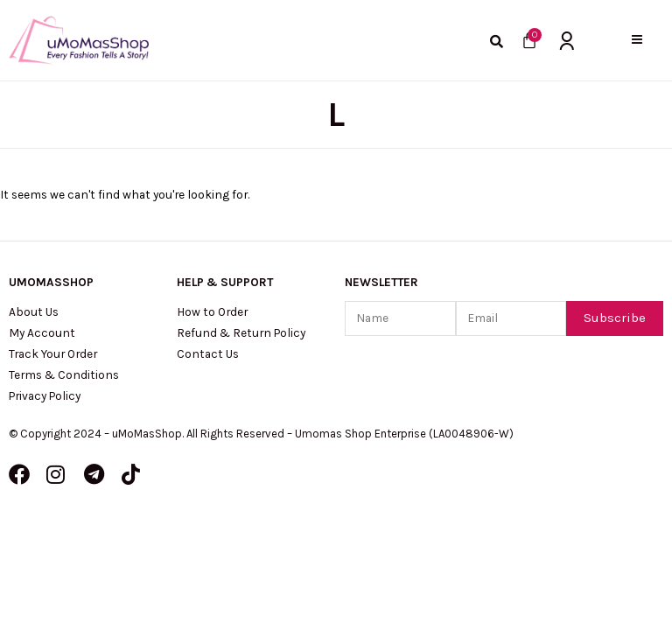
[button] (637, 40)
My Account (42, 332)
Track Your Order (53, 353)
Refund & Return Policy (241, 332)
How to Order (212, 311)
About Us (34, 311)
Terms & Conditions (64, 374)
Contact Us (208, 353)
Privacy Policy (45, 395)
